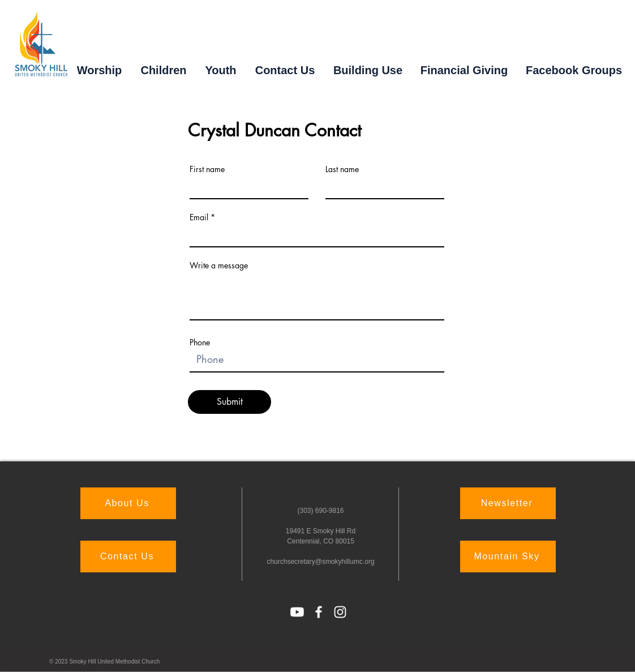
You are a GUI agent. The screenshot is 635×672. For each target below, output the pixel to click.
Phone (200, 343)
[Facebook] (319, 612)
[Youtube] (297, 612)
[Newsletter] (508, 503)
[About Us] (128, 503)
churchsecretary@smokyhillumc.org (320, 562)
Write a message (219, 266)
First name (207, 169)
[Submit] (229, 402)
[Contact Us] (128, 557)
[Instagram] (340, 612)
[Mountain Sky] (508, 557)
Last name (342, 169)
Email (199, 217)
